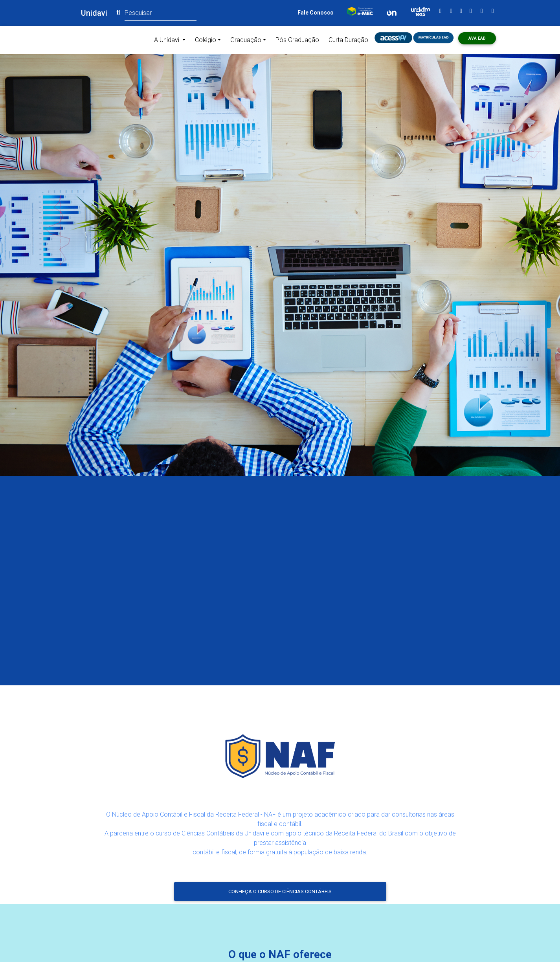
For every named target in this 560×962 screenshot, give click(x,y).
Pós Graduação (297, 40)
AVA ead (477, 38)
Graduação (246, 40)
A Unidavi (171, 39)
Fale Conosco (316, 13)
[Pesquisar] (161, 13)
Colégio (206, 40)
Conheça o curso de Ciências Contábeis (280, 891)
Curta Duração (348, 40)
